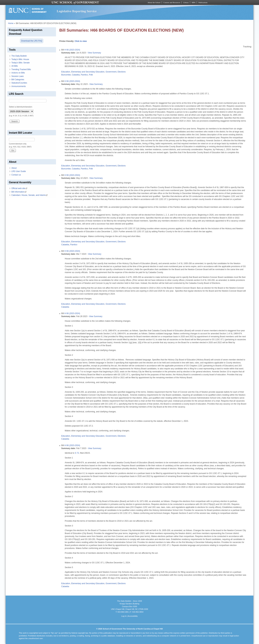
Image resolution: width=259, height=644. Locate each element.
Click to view (81, 41)
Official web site (19, 188)
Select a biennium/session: (21, 107)
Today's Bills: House (20, 59)
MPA (194, 2)
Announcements (19, 86)
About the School (154, 2)
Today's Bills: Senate (20, 63)
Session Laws (18, 76)
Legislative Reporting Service (77, 11)
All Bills (15, 66)
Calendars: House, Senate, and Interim (29, 195)
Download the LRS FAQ (32, 41)
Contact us (16, 175)
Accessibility (133, 616)
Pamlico (84, 75)
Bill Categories (18, 80)
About (14, 168)
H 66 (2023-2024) (72, 50)
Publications (203, 2)
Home (11, 23)
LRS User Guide (19, 171)
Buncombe (66, 75)
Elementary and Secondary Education (88, 72)
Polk (91, 75)
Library (186, 2)
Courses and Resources (172, 2)
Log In (124, 616)
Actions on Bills (18, 73)
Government (111, 72)
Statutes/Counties (19, 83)
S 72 (77, 453)
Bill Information (19, 192)
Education (66, 72)
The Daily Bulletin (19, 56)
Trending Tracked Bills (21, 69)
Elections (122, 72)
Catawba (76, 75)
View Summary (94, 53)
